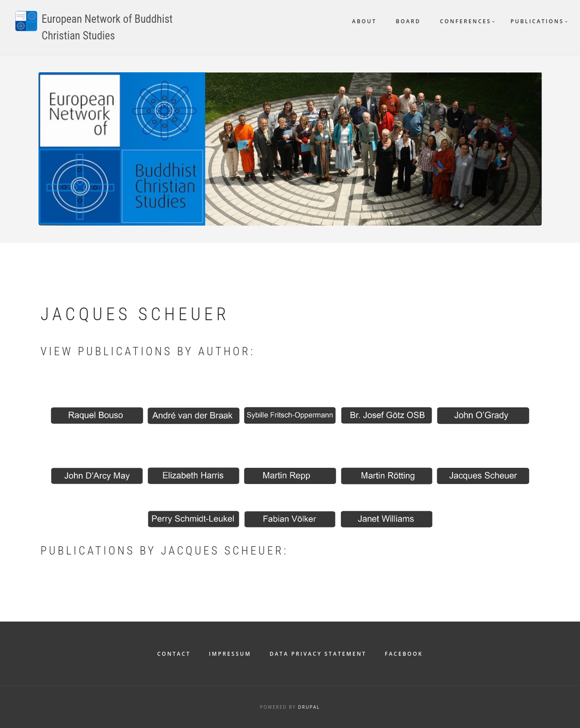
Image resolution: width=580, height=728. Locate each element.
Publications (537, 21)
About (364, 21)
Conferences (466, 21)
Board (408, 21)
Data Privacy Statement (318, 654)
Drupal (309, 707)
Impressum (230, 654)
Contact (174, 654)
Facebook (404, 654)
